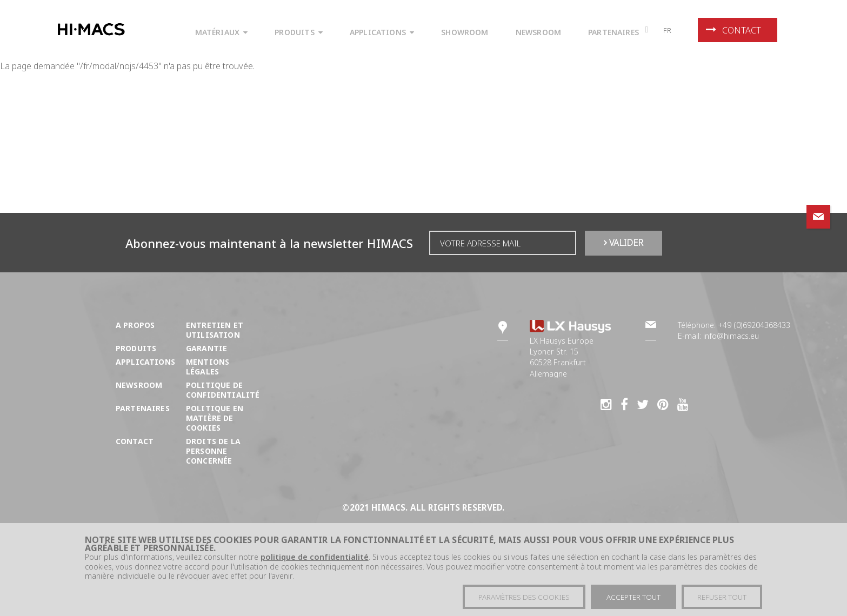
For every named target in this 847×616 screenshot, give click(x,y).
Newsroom (139, 385)
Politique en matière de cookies (215, 418)
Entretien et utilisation (215, 330)
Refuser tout (722, 599)
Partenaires (143, 408)
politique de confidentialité (315, 559)
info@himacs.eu (731, 336)
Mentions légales (208, 367)
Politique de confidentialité (223, 390)
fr (668, 30)
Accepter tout (633, 599)
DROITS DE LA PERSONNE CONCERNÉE (213, 451)
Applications (145, 362)
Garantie (206, 348)
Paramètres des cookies (524, 599)
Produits (136, 348)
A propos (135, 325)
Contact (733, 30)
